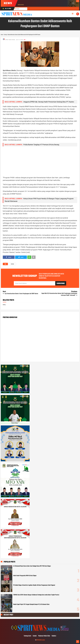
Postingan (17, 9)
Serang (12, 264)
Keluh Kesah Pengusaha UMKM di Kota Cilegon (25, 576)
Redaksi (54, 636)
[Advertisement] (40, 161)
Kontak (35, 636)
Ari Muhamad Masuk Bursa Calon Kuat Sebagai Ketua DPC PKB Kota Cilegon (32, 566)
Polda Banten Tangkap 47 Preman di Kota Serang (41, 145)
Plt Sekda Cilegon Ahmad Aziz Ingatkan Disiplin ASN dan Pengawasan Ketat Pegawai (34, 585)
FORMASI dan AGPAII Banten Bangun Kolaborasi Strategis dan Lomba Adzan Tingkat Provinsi (36, 595)
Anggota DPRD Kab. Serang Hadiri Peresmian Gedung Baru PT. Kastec (49, 102)
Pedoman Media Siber (44, 636)
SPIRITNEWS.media (41, 640)
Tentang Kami (27, 636)
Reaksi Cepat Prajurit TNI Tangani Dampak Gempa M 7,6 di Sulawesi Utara (31, 604)
